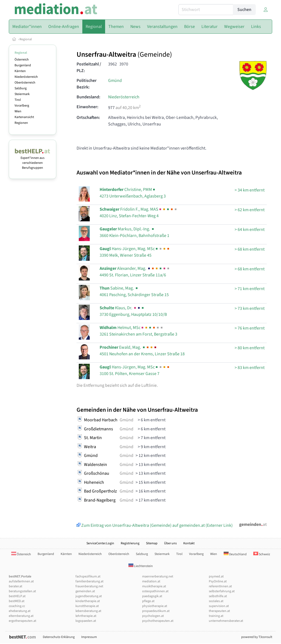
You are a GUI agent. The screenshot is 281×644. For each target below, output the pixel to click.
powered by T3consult (257, 637)
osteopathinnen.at (155, 591)
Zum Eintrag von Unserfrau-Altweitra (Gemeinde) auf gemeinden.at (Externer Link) (155, 525)
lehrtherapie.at (86, 616)
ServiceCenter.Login (100, 543)
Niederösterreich (26, 77)
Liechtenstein (141, 566)
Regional (26, 39)
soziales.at (216, 601)
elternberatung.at (21, 616)
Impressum (89, 637)
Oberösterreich (25, 83)
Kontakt (189, 543)
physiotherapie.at (155, 606)
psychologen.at (153, 616)
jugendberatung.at (89, 596)
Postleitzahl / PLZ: (89, 67)
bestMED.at (17, 601)
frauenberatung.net (89, 586)
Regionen (21, 123)
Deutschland (235, 554)
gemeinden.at (85, 591)
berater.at (16, 586)
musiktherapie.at (154, 586)
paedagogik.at (152, 596)
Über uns (170, 543)
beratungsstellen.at (22, 591)
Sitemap (152, 543)
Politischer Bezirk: (87, 84)
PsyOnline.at (218, 581)
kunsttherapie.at (87, 606)
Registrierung (130, 543)
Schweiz (262, 554)
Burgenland (23, 65)
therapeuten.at (219, 611)
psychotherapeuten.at (158, 621)
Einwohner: (87, 107)
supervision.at (219, 606)
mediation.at (151, 581)
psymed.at (216, 576)
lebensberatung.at (88, 611)
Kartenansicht (24, 117)
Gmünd (115, 81)
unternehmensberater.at (226, 621)
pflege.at (148, 601)
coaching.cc (17, 606)
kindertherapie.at (88, 601)
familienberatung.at (89, 581)
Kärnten (20, 71)
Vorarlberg (22, 106)
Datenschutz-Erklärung (59, 637)
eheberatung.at (20, 611)
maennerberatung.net (158, 576)
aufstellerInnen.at (21, 581)
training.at (216, 616)
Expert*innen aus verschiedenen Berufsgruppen (33, 160)
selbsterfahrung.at (222, 591)
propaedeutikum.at (156, 611)
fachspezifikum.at (88, 576)
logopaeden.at (86, 621)
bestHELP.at (17, 596)
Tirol (18, 100)
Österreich (22, 60)
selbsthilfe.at (218, 596)
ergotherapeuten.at (23, 621)
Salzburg (21, 88)
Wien (18, 111)
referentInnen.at (220, 586)
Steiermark (22, 94)
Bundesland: (88, 97)
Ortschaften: (88, 118)
